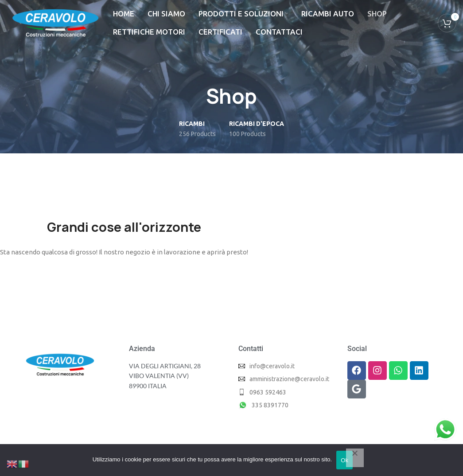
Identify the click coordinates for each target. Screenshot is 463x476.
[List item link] (286, 392)
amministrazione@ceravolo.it (289, 379)
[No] (355, 458)
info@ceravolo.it (272, 366)
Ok (344, 460)
